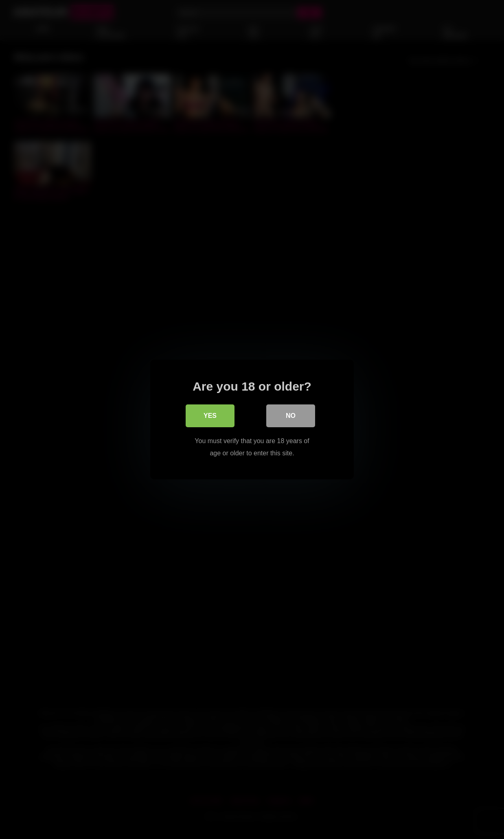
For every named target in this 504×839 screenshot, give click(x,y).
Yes (210, 416)
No (291, 416)
